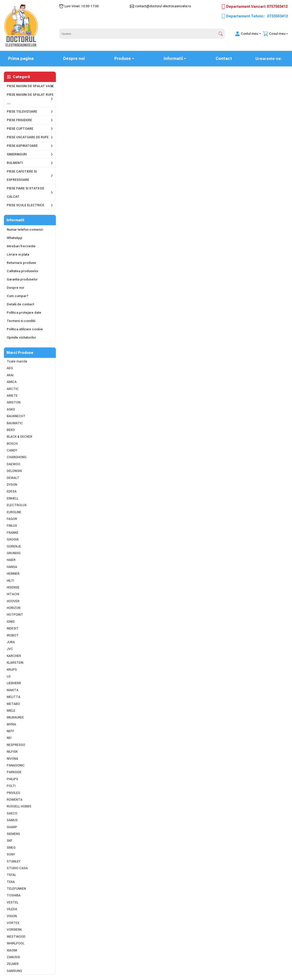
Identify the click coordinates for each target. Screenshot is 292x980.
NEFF (11, 731)
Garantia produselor (22, 279)
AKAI (10, 375)
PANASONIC (16, 765)
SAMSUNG (14, 971)
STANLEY (14, 861)
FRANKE (13, 533)
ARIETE (12, 396)
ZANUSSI (13, 957)
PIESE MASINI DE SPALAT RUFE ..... (30, 99)
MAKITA (13, 690)
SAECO (12, 813)
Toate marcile (17, 361)
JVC (10, 649)
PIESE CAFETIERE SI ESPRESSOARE (22, 176)
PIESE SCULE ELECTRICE (25, 205)
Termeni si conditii (21, 321)
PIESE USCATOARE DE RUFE (28, 137)
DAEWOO (14, 464)
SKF (10, 841)
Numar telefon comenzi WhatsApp (25, 234)
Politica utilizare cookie (25, 329)
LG (9, 676)
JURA (11, 642)
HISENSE (13, 587)
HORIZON (14, 608)
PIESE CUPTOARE (20, 129)
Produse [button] (123, 59)
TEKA (11, 882)
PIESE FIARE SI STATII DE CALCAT (25, 193)
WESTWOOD (16, 937)
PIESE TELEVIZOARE (22, 112)
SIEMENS (13, 834)
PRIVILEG (14, 793)
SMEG (11, 848)
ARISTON (14, 402)
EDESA (12, 491)
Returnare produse (21, 263)
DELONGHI (14, 471)
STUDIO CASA (17, 868)
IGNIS (11, 622)
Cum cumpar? (18, 296)
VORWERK (14, 930)
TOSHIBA (14, 895)
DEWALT (13, 478)
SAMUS (12, 820)
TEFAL (11, 875)
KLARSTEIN (15, 663)
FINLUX (12, 526)
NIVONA (12, 759)
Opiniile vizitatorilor (21, 338)
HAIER (11, 560)
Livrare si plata (18, 255)
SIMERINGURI (17, 154)
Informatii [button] (173, 59)
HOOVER (13, 601)
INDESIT (13, 628)
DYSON (12, 485)
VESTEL (13, 902)
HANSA (12, 567)
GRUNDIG (14, 553)
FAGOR (12, 519)
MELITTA (14, 697)
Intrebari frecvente (21, 246)
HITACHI (13, 594)
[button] (245, 34)
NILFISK (12, 752)
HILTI (10, 581)
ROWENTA (15, 800)
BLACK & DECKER (19, 437)
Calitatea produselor (23, 271)
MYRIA (11, 724)
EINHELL (13, 498)
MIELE (11, 711)
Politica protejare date (24, 313)
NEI (9, 738)
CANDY (12, 450)
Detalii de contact (20, 304)
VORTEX (13, 923)
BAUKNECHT (16, 416)
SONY (11, 854)
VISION (12, 916)
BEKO (11, 430)
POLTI (11, 786)
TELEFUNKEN (16, 889)
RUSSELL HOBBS (19, 806)
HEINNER (13, 574)
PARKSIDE (14, 772)
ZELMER (13, 964)
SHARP (12, 827)
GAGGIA (13, 539)
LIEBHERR (14, 683)
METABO (13, 704)
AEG (10, 368)
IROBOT (13, 635)
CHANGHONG (17, 457)
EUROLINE (14, 512)
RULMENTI (15, 163)
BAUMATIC (15, 423)
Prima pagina (24, 58)
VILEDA (12, 909)
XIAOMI (12, 950)
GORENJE (14, 546)
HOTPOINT (15, 615)
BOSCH (12, 444)
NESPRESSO (16, 745)
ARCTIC (13, 389)
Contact (224, 59)
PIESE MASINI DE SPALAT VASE (30, 86)
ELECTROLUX (17, 505)
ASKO (11, 409)
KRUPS (12, 670)
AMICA (12, 382)
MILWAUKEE (15, 717)
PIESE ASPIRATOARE (22, 146)
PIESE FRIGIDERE (19, 120)
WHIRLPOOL (16, 943)
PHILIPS (12, 779)
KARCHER (14, 656)
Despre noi (74, 59)
